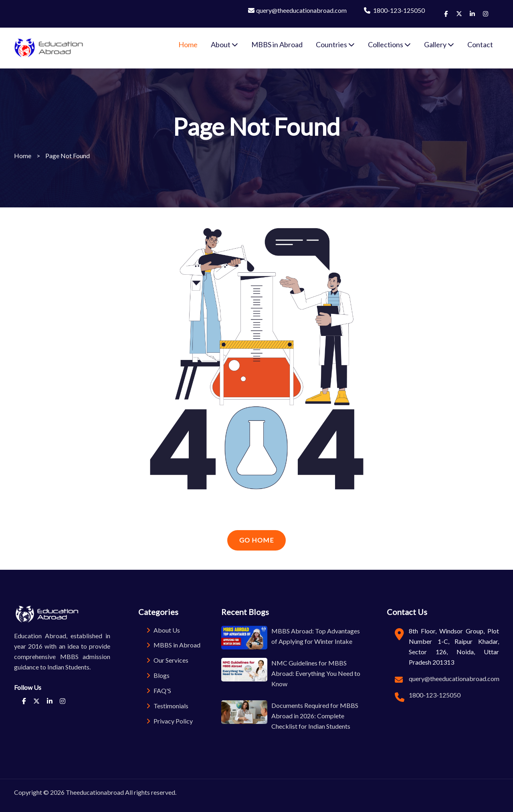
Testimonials (167, 706)
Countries (335, 44)
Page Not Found (68, 156)
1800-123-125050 (394, 10)
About (224, 44)
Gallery (439, 44)
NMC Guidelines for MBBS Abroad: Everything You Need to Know (316, 673)
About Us (163, 630)
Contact (480, 44)
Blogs (158, 675)
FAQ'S (159, 690)
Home (188, 44)
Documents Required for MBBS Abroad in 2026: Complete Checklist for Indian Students (315, 716)
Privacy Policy (170, 721)
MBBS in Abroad (277, 44)
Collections (389, 44)
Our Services (167, 660)
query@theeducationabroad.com (297, 10)
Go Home (256, 540)
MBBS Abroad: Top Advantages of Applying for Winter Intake (316, 636)
